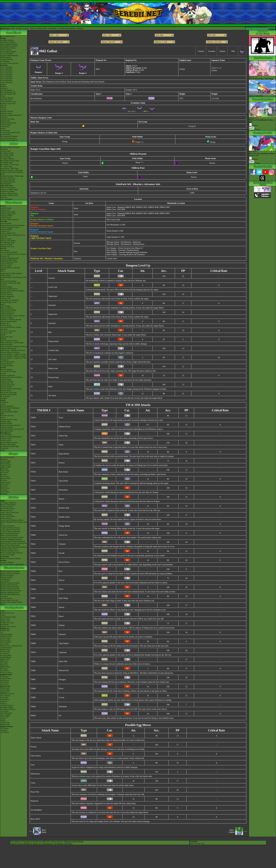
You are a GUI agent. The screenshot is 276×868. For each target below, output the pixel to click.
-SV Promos (4, 676)
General (201, 51)
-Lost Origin (5, 644)
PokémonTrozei (6, 391)
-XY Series (4, 663)
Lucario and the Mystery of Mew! (12, 520)
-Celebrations (5, 653)
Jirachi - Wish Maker (7, 516)
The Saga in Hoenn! (7, 159)
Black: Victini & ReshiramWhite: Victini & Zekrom (9, 534)
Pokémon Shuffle (6, 287)
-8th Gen (3, 107)
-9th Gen (3, 105)
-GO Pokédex (5, 61)
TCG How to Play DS (8, 331)
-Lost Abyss (4, 711)
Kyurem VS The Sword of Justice (12, 537)
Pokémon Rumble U (7, 314)
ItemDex (3, 84)
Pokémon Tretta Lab (7, 312)
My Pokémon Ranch (7, 362)
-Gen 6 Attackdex (6, 77)
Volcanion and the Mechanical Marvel (13, 547)
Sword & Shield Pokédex (67, 28)
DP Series (4, 480)
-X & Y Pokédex (6, 50)
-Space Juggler (5, 715)
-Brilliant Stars (5, 650)
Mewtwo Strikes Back (8, 505)
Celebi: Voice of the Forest (9, 512)
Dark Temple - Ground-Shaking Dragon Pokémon (127, 252)
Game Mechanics (6, 100)
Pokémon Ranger (6, 387)
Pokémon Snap (5, 421)
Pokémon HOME (6, 229)
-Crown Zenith (5, 640)
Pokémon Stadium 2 (7, 406)
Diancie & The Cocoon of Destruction (13, 543)
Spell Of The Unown (7, 509)
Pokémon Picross (6, 293)
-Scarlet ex (4, 701)
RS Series (4, 475)
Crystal (3, 404)
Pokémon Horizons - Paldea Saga (12, 176)
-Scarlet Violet (5, 638)
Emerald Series (5, 478)
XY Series (4, 490)
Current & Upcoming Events (10, 132)
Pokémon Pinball (6, 423)
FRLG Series (5, 476)
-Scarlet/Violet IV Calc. (8, 102)
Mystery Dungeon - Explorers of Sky (13, 354)
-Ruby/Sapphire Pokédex (9, 44)
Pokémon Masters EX (8, 214)
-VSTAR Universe (7, 705)
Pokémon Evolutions (7, 191)
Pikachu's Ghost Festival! (9, 585)
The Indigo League (7, 153)
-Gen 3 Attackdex (6, 71)
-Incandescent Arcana (8, 709)
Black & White (5, 306)
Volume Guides (6, 467)
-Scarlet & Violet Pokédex (9, 63)
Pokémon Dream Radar (8, 310)
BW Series (4, 486)
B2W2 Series (5, 488)
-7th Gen (3, 109)
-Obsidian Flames (6, 634)
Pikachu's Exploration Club (10, 589)
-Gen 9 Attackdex (6, 82)
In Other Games (6, 439)
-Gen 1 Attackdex (6, 67)
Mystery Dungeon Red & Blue (11, 389)
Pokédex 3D (4, 323)
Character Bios (5, 151)
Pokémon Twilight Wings (9, 189)
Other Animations (6, 199)
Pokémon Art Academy (8, 281)
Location (212, 51)
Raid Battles (4, 625)
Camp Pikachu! (6, 579)
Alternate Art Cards (7, 623)
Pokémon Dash (5, 379)
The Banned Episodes (8, 182)
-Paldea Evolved (6, 636)
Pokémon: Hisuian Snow (9, 193)
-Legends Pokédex (7, 59)
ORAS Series (5, 492)
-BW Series (4, 665)
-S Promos (4, 730)
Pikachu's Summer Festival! (10, 583)
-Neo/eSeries (5, 671)
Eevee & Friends (6, 598)
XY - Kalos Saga (6, 166)
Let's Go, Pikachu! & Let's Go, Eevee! (13, 254)
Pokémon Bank (5, 275)
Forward (197, 843)
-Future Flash (5, 688)
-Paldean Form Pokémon (9, 140)
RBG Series (4, 469)
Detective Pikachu (7, 264)
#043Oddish (232, 831)
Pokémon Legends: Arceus (9, 227)
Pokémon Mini (5, 410)
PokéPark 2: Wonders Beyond (11, 319)
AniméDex (4, 149)
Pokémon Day (5, 121)
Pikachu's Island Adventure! (10, 587)
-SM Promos (5, 680)
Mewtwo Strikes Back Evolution (12, 553)
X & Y (2, 271)
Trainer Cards (5, 619)
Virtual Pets (4, 448)
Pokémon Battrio (6, 364)
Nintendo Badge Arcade (8, 302)
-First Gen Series (6, 673)
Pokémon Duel (5, 298)
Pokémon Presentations (8, 123)
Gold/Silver (4, 402)
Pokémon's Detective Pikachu (10, 558)
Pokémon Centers (6, 113)
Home (13, 28)
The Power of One (7, 507)
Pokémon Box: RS (7, 383)
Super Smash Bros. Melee (9, 412)
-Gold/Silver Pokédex (8, 42)
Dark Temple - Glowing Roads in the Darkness (126, 254)
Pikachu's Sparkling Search (10, 592)
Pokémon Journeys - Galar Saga (11, 170)
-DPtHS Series (5, 667)
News (2, 36)
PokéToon (4, 197)
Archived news (10, 36)
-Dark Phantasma (6, 713)
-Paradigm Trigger (7, 707)
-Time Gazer (5, 717)
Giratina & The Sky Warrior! (10, 528)
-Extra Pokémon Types (8, 617)
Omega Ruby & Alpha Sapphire (11, 273)
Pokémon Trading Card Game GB (12, 429)
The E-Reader (5, 396)
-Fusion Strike (5, 651)
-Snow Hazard (5, 696)
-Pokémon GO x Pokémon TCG (11, 646)
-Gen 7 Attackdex (6, 79)
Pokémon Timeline (7, 111)
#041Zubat (44, 831)
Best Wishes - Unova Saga (9, 164)
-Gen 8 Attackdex (6, 80)
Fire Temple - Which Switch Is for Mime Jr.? (125, 248)
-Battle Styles (5, 659)
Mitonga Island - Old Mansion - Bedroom (124, 242)
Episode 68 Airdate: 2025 (262, 153)
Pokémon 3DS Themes (8, 444)
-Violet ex (4, 703)
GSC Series (4, 473)
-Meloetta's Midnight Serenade (11, 539)
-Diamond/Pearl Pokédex (9, 46)
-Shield (3, 721)
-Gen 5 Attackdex (6, 75)
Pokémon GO (5, 210)
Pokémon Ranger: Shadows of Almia (13, 356)
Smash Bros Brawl (7, 366)
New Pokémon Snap (7, 243)
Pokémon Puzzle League (9, 419)
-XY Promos (5, 682)
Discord (33, 28)
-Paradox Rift (5, 630)
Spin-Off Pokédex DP (8, 92)
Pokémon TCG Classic (8, 627)
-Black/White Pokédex (8, 48)
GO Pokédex (52, 28)
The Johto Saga (6, 157)
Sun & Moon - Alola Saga (9, 168)
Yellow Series (5, 471)
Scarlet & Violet (6, 208)
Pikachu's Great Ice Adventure (11, 591)
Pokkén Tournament (7, 296)
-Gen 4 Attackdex (6, 73)
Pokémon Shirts (6, 125)
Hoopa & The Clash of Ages (10, 545)
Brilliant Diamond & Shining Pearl (12, 225)
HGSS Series (5, 484)
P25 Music (4, 117)
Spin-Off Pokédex (6, 90)
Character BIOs (6, 461)
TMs (233, 51)
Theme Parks (5, 127)
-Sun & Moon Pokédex (8, 52)
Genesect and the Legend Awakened (13, 541)
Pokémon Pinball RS (7, 385)
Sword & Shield (6, 223)
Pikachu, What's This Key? (10, 600)
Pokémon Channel (7, 381)
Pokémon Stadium (7, 427)
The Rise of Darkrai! (7, 526)
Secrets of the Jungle (7, 555)
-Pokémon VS (5, 724)
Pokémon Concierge (7, 119)
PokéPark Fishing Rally (8, 394)
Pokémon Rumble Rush (8, 260)
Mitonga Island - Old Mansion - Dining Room (125, 244)
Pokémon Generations (8, 188)
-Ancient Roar (5, 690)
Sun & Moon (5, 250)
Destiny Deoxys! (6, 518)
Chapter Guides (6, 465)
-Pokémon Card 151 (7, 694)
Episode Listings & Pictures (10, 147)
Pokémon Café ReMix (8, 212)
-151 (2, 632)
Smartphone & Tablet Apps (10, 446)
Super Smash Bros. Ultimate (10, 268)
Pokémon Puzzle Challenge (10, 408)
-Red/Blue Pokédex (7, 40)
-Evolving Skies (6, 655)
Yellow (3, 417)
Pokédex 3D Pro (6, 325)
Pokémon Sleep (6, 218)
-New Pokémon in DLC (8, 138)
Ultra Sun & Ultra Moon (9, 252)
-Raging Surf (5, 692)
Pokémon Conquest (7, 318)
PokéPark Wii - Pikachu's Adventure (13, 350)
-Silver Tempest (6, 642)
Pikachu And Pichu (7, 575)
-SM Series (4, 661)
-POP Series (4, 684)
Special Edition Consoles (9, 442)
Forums (19, 28)
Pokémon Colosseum (7, 375)
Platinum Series (6, 482)
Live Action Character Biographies (12, 564)
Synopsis (254, 159)
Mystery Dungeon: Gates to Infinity (13, 316)
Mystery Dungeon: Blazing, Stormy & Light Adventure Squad (13, 347)
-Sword (3, 719)
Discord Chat (5, 130)
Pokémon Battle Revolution (10, 352)
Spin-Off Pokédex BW (8, 94)
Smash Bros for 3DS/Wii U (10, 300)
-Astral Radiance (6, 648)
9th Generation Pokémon (9, 136)
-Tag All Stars (5, 723)
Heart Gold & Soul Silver (9, 341)
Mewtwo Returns (6, 510)
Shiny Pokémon (6, 184)
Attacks (222, 51)
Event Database (6, 134)
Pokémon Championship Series (11, 115)
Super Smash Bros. (7, 431)
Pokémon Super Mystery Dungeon (12, 291)
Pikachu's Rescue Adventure (10, 573)
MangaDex (4, 459)
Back (191, 843)
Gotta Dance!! (5, 581)
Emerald (3, 373)
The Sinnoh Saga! (6, 163)
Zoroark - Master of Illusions (10, 532)
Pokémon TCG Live (7, 246)
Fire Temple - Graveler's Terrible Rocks (123, 250)
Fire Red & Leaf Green (8, 371)
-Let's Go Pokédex (7, 54)
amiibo (3, 450)
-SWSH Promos (6, 678)
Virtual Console (6, 441)
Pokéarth (80, 28)
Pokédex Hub (42, 28)
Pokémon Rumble (6, 344)
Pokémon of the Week (8, 104)
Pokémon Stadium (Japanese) (10, 425)
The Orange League (7, 155)
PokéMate (4, 398)
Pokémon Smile (6, 239)
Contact (26, 28)
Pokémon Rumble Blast (8, 321)
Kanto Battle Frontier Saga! (10, 161)
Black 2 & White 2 (7, 308)
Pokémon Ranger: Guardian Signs (12, 343)
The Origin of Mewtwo (8, 503)
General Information (7, 457)
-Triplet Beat (5, 700)
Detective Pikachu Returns (9, 220)
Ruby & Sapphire (6, 369)
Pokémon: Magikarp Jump (9, 258)
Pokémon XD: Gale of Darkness (11, 377)
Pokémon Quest (6, 266)
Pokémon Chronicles (7, 178)
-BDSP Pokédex (6, 57)
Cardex (3, 96)
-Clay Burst (4, 698)
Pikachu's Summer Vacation (10, 571)
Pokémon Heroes (6, 514)
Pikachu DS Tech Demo (8, 393)
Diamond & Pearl (6, 337)
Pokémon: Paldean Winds (9, 195)
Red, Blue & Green (7, 416)
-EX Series (4, 669)
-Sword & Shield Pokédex (9, 56)
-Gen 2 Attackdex (6, 69)
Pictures (254, 129)
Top (203, 843)
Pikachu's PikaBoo (7, 577)
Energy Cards (5, 621)
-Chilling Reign (6, 657)
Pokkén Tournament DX (9, 262)
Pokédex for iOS (6, 333)
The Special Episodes (8, 180)
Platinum (3, 339)
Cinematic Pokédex (7, 98)
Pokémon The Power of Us (10, 551)
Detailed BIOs (5, 463)
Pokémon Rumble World (9, 289)
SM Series (4, 494)
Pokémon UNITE (6, 216)
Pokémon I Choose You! (9, 549)
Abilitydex (4, 88)
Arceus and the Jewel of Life (10, 530)
